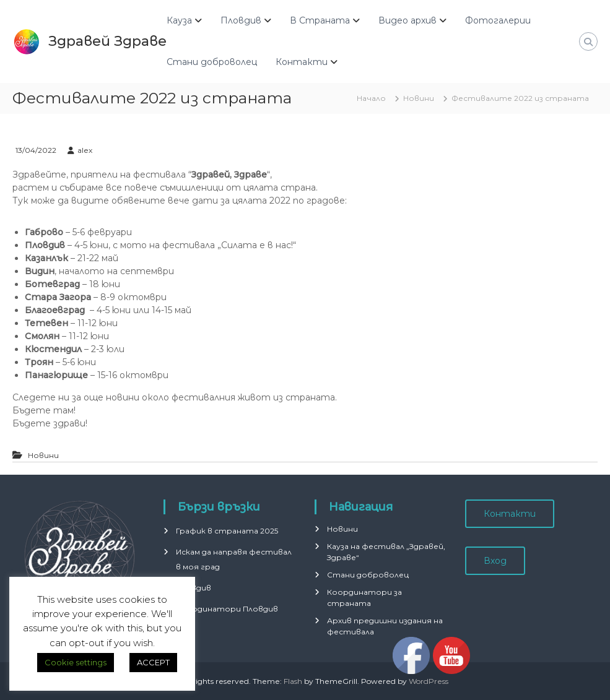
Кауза (179, 20)
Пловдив (241, 20)
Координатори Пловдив (227, 609)
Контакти (302, 62)
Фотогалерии (498, 20)
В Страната (320, 20)
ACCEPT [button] (153, 662)
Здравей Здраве (107, 41)
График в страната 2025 (227, 531)
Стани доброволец (212, 62)
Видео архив (407, 20)
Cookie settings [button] (76, 662)
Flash (293, 681)
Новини (419, 98)
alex (85, 150)
